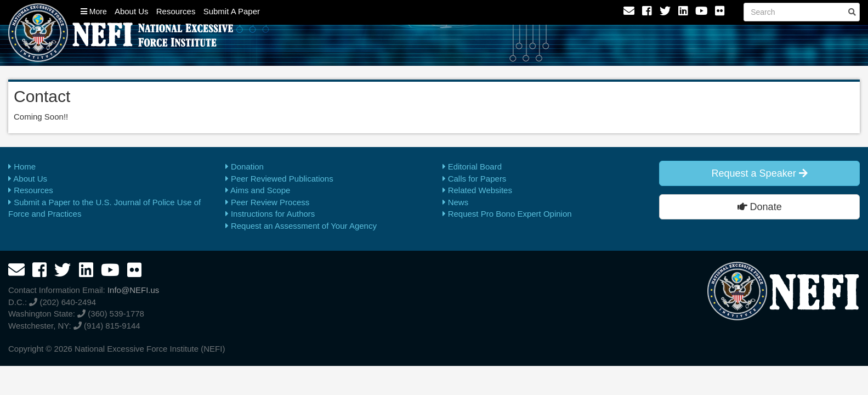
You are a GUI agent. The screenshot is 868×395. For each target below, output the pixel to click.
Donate (760, 207)
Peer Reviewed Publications (279, 179)
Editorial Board (472, 167)
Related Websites (477, 190)
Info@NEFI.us (133, 290)
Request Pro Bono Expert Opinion (507, 214)
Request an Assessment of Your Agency (301, 226)
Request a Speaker (760, 173)
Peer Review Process (268, 202)
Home (22, 167)
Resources (176, 11)
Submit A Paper (232, 11)
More (94, 12)
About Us (132, 11)
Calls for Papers (475, 179)
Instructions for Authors (270, 214)
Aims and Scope (258, 190)
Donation (245, 167)
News (456, 202)
